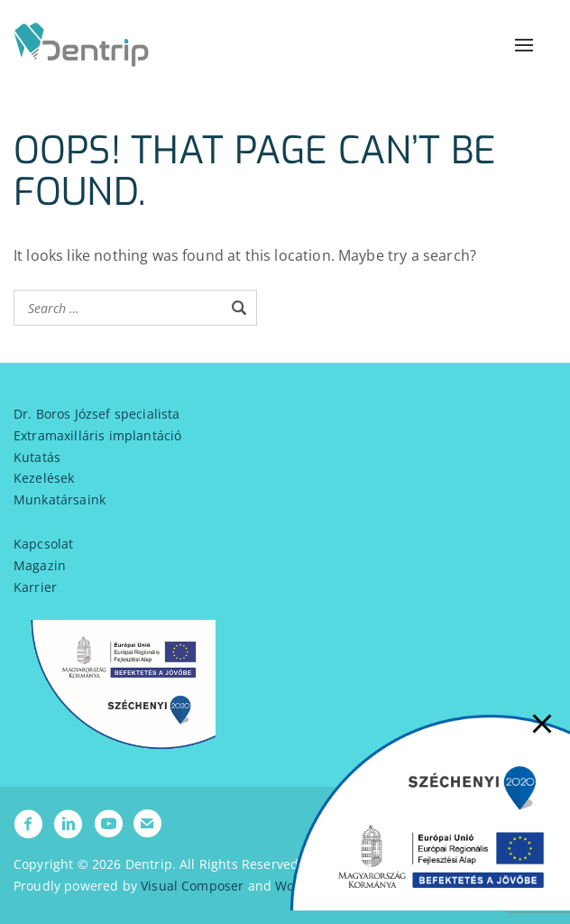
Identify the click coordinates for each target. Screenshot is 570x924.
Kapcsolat (43, 544)
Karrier (35, 587)
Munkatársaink (60, 499)
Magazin (40, 565)
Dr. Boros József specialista (97, 414)
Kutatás (37, 457)
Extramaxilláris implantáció (97, 435)
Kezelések (44, 478)
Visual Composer (192, 886)
